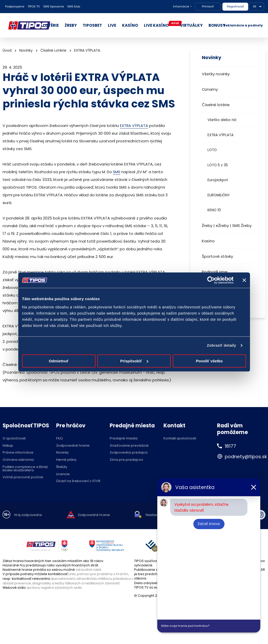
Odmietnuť (59, 361)
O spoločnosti (14, 439)
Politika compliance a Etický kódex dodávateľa (25, 469)
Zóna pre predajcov (126, 460)
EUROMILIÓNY (219, 195)
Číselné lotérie (216, 105)
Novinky (26, 50)
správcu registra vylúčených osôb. (55, 587)
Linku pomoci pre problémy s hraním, (99, 574)
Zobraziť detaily (221, 345)
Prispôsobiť (134, 361)
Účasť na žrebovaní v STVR (78, 481)
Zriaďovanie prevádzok (129, 446)
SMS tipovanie (54, 6)
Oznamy (210, 89)
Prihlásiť (208, 6)
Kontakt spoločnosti (180, 439)
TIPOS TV (34, 6)
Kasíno (208, 241)
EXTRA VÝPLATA (221, 135)
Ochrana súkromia (18, 460)
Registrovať (235, 6)
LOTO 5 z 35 (218, 165)
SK (255, 6)
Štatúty (62, 467)
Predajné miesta (124, 439)
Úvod (7, 50)
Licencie (63, 474)
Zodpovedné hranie (73, 446)
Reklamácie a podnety (243, 25)
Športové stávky (217, 256)
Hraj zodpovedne (29, 515)
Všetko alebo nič (222, 120)
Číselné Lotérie (53, 50)
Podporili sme (215, 272)
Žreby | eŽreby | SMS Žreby (227, 226)
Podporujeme (15, 6)
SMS (117, 172)
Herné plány (66, 460)
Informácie (181, 6)
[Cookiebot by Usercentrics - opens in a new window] (211, 280)
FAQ (59, 439)
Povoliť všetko (209, 361)
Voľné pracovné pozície (23, 477)
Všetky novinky (216, 74)
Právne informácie (18, 453)
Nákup (8, 446)
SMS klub (74, 6)
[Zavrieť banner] (244, 280)
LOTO (212, 150)
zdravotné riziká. (89, 570)
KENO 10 (214, 210)
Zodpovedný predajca (129, 453)
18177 (231, 446)
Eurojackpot (218, 180)
